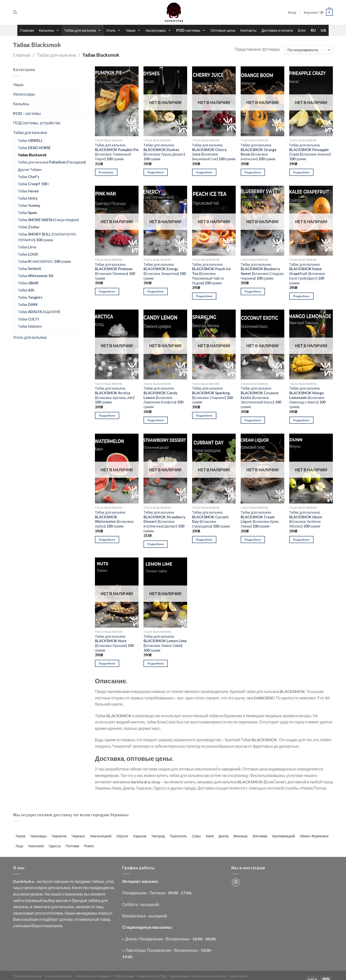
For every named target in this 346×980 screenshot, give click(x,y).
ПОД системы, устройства (37, 123)
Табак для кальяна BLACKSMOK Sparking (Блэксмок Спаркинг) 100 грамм (213, 395)
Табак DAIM (28, 305)
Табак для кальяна (83, 30)
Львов (20, 836)
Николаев (36, 846)
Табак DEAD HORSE (34, 148)
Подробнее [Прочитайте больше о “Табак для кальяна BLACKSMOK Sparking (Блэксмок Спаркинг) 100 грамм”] (204, 415)
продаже (83, 881)
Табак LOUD (28, 254)
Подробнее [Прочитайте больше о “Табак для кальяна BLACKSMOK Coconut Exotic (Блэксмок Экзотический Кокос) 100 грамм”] (253, 420)
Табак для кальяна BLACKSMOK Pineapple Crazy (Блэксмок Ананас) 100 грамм (310, 152)
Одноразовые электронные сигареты (198, 976)
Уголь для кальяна (30, 337)
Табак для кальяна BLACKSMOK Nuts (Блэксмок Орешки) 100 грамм (114, 643)
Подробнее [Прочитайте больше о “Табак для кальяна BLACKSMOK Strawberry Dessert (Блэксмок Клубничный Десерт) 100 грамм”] (156, 544)
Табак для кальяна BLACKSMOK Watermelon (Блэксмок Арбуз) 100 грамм (114, 519)
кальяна (63, 887)
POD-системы (191, 30)
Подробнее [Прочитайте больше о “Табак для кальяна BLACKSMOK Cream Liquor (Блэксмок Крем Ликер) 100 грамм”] (253, 540)
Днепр (224, 836)
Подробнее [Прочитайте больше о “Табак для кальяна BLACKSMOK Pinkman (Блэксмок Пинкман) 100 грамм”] (107, 291)
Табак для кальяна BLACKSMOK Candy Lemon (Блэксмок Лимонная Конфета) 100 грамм (163, 397)
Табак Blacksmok (32, 155)
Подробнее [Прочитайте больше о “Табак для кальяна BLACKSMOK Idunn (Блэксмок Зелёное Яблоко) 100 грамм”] (302, 540)
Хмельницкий (101, 836)
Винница (240, 836)
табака (98, 881)
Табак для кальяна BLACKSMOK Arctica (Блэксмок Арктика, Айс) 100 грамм (115, 395)
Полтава (72, 846)
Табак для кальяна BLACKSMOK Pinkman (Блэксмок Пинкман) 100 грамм (115, 271)
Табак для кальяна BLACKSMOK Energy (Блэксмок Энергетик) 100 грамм (165, 271)
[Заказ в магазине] (309, 50)
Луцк (19, 846)
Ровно (89, 846)
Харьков (140, 836)
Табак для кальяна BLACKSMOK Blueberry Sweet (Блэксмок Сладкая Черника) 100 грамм (262, 271)
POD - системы (27, 113)
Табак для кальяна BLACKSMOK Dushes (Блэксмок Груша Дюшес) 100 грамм (164, 152)
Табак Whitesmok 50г (36, 276)
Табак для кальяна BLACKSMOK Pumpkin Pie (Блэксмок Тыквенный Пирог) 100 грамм (117, 152)
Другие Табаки (30, 170)
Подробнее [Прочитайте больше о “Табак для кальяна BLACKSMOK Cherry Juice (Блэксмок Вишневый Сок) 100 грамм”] (204, 172)
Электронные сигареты (93, 976)
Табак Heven (28, 191)
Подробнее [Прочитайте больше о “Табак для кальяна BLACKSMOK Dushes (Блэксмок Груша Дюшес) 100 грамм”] (156, 172)
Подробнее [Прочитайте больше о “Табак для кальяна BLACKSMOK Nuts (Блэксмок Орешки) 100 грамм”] (107, 663)
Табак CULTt (29, 319)
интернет (45, 881)
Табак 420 (26, 290)
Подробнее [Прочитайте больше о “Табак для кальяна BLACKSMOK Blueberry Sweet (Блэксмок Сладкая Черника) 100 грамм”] (253, 291)
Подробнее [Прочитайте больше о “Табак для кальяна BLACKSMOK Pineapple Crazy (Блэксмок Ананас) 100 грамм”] (302, 172)
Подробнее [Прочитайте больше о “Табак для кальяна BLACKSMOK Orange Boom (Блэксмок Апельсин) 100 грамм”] (253, 172)
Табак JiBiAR (28, 283)
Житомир (260, 836)
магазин (62, 881)
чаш (17, 887)
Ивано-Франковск (314, 836)
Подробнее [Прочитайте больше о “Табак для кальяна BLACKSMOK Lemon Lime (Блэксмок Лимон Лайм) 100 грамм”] (156, 663)
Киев (210, 836)
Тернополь (178, 836)
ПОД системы (124, 976)
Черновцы (38, 836)
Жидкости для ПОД (152, 976)
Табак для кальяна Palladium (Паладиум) (52, 162)
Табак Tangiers (30, 297)
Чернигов (59, 836)
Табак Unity (28, 198)
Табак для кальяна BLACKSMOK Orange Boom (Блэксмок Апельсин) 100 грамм (259, 152)
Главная (27, 30)
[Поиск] (15, 12)
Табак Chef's (29, 177)
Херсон (122, 836)
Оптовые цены (223, 30)
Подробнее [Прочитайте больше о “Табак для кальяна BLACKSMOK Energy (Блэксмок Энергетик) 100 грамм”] (156, 291)
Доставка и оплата (277, 30)
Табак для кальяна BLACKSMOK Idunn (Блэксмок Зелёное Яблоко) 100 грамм (306, 519)
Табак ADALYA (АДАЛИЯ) (39, 312)
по (72, 881)
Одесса (55, 846)
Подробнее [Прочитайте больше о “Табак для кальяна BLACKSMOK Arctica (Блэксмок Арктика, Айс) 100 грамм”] (107, 415)
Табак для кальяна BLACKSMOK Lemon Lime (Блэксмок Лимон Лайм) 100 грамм (165, 643)
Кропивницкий (284, 836)
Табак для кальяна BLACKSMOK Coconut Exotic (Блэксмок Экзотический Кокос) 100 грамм (261, 397)
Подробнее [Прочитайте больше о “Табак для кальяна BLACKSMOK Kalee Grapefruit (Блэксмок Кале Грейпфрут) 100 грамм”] (302, 296)
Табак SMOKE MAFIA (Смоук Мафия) (48, 220)
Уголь (114, 30)
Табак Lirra (27, 247)
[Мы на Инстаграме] (236, 882)
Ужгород (158, 836)
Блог (302, 30)
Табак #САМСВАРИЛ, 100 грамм (44, 261)
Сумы (196, 836)
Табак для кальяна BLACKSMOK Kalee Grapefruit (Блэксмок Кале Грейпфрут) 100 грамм (307, 274)
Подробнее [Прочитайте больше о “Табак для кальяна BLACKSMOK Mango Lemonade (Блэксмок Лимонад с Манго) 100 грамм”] (302, 420)
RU (313, 30)
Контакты (248, 30)
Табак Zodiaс (29, 227)
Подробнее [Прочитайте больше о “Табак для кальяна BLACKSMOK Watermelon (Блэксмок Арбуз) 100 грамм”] (107, 540)
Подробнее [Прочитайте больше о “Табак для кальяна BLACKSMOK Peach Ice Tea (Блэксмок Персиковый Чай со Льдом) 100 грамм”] (204, 296)
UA (323, 30)
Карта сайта (238, 976)
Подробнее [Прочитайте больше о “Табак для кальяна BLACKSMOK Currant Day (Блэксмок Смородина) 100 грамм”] (204, 540)
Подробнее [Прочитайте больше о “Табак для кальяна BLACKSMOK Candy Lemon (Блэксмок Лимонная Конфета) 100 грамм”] (156, 420)
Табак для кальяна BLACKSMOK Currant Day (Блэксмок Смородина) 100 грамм (211, 519)
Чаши (133, 30)
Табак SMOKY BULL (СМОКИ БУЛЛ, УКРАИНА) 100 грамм (47, 237)
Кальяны (49, 30)
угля (109, 881)
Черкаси (78, 836)
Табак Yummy (29, 205)
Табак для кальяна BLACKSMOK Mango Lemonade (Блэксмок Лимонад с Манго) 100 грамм (307, 397)
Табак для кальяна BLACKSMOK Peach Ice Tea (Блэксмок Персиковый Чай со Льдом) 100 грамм (211, 274)
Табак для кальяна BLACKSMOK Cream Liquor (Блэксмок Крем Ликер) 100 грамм (260, 519)
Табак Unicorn (30, 326)
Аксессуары (158, 30)
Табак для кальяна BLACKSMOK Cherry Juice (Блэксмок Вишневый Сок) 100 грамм (214, 152)
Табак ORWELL (30, 141)
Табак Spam (27, 213)
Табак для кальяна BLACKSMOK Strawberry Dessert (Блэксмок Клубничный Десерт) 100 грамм (164, 522)
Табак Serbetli (29, 269)
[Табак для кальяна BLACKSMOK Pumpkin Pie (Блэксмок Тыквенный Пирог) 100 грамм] (117, 101)
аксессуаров (36, 887)
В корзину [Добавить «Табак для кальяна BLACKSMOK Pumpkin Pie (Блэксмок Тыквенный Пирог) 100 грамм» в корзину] (106, 172)
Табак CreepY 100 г (34, 184)
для (51, 887)
